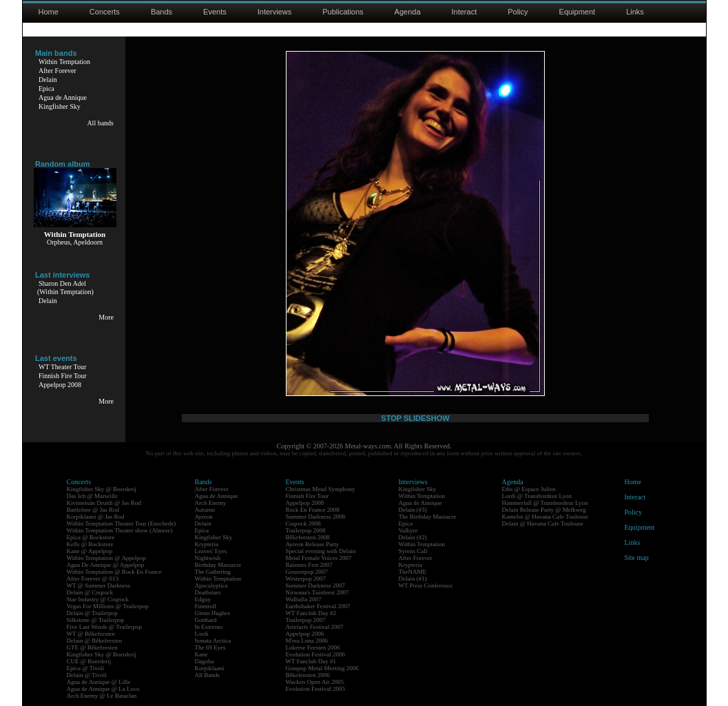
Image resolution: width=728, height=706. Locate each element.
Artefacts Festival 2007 (315, 627)
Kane (201, 654)
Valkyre (408, 530)
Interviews (275, 12)
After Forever (58, 71)
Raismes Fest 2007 (309, 565)
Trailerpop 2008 (306, 530)
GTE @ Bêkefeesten (92, 647)
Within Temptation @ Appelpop (106, 558)
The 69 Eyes (210, 647)
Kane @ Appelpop (90, 551)
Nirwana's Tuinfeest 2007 (318, 592)
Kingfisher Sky (60, 106)
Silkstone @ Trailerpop (96, 620)
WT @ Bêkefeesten (91, 634)
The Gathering (213, 572)
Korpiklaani (210, 668)
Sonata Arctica (213, 641)
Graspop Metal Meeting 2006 (322, 668)
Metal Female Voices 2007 (319, 558)
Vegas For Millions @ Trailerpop (108, 606)
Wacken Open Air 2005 (315, 682)
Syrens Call (413, 551)
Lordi (202, 634)
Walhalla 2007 (304, 599)
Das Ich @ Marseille (93, 496)
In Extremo (209, 627)
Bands (162, 12)
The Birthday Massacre (428, 517)
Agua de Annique (63, 97)
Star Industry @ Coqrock (98, 599)
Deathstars (208, 592)
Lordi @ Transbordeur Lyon (537, 496)
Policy (518, 12)
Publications (343, 12)
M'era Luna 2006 (307, 641)
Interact (465, 12)
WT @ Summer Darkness (99, 585)
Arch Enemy (211, 503)
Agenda (408, 12)
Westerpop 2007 (306, 579)
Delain (48, 80)
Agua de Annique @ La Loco (103, 689)
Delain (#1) (413, 579)
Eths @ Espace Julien (529, 489)
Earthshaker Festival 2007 (318, 606)
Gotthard (206, 620)
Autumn (205, 510)
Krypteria (207, 544)
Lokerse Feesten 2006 (313, 647)
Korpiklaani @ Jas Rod (96, 517)
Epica (46, 89)
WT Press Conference (426, 585)
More (106, 317)
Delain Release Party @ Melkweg (544, 510)
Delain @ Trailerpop (92, 613)
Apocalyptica (211, 585)
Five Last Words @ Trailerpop (104, 627)
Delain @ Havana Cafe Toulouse (543, 523)
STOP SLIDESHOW (415, 418)
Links (635, 12)
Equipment (578, 12)
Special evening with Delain (321, 551)
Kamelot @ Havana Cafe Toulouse (545, 517)
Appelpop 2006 (305, 634)
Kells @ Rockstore (90, 544)
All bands (100, 123)
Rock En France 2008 (313, 510)
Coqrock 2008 (303, 523)
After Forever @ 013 (93, 579)
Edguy (203, 599)
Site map (637, 558)
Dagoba (205, 661)
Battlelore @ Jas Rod (93, 510)
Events (215, 12)
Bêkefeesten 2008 (308, 537)
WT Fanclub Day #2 (311, 613)
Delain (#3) (413, 510)
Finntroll (206, 606)
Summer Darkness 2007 (316, 585)
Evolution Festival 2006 (316, 654)
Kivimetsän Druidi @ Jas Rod (104, 503)
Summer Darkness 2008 (316, 517)
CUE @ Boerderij (89, 661)
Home (49, 12)
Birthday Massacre (218, 565)
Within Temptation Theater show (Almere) (120, 530)
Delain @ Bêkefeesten (95, 641)
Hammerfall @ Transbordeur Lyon (545, 503)
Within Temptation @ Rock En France (114, 572)
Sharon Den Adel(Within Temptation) (65, 288)
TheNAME (413, 572)
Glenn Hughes (213, 613)
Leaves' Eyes (211, 551)
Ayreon (204, 517)
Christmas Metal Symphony (321, 489)
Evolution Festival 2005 (316, 689)
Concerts (105, 12)
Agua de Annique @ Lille (99, 682)
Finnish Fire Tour (63, 376)
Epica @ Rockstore (91, 537)
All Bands (207, 675)
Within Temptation (64, 62)
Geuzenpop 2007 (307, 572)
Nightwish (208, 558)
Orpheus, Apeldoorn (75, 242)
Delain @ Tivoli (87, 675)
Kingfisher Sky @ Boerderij (102, 489)
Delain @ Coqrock (90, 592)
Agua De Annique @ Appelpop (106, 565)
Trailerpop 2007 (306, 620)
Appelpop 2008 (60, 385)
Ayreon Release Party (313, 544)
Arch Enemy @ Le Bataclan (102, 696)
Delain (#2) (413, 537)
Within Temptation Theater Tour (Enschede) (122, 523)
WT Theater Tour (62, 367)
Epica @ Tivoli (86, 668)
